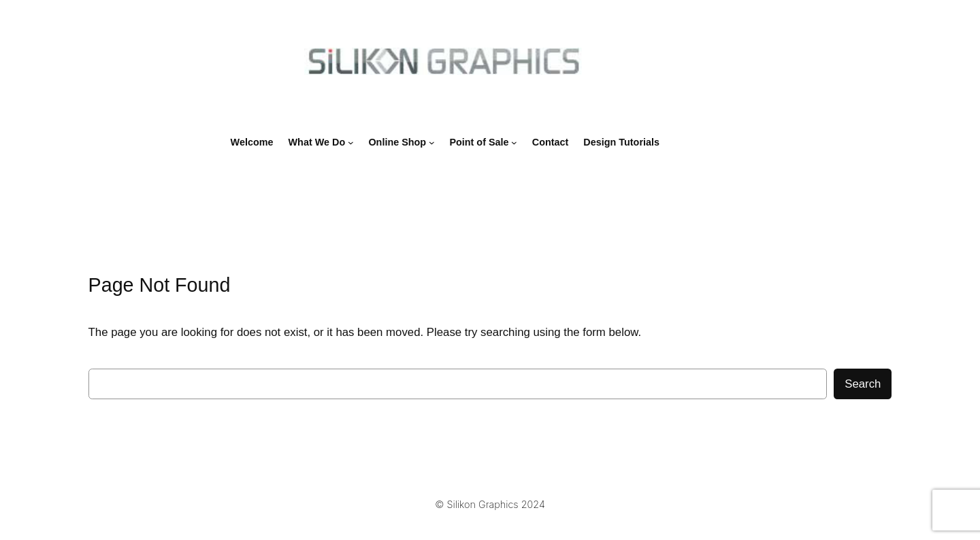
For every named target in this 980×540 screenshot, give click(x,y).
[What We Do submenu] (351, 142)
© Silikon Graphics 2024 (490, 504)
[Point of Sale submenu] (514, 142)
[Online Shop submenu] (432, 142)
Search (863, 384)
